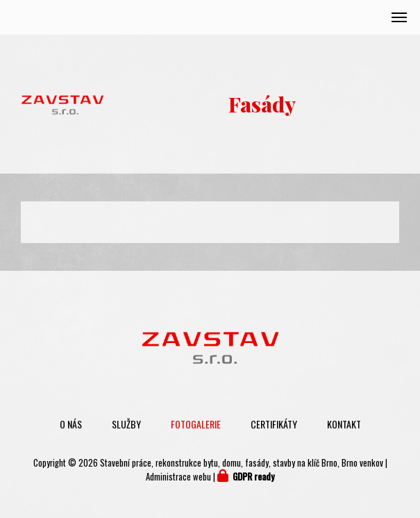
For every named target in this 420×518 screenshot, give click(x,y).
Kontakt (344, 424)
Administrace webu (178, 477)
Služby (126, 424)
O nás (71, 424)
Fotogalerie (196, 424)
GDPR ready (253, 477)
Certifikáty (274, 424)
